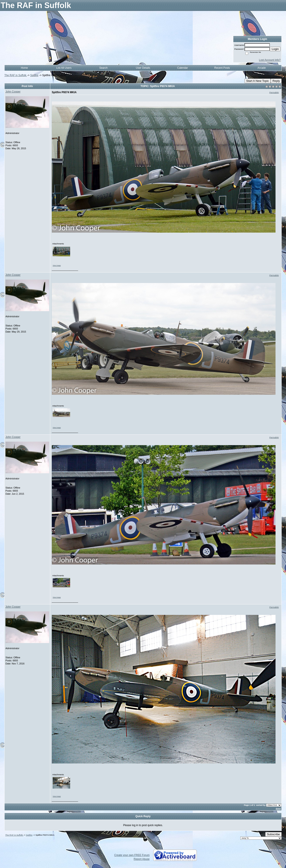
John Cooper (13, 92)
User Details (143, 68)
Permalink (274, 92)
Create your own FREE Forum (132, 855)
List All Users (64, 68)
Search (103, 68)
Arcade (262, 68)
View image (57, 265)
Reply (276, 81)
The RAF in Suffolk (16, 75)
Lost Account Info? (270, 60)
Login (275, 49)
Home (24, 68)
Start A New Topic (258, 81)
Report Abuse (142, 859)
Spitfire (34, 75)
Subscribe (273, 834)
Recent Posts (222, 68)
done (278, 809)
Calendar (183, 68)
